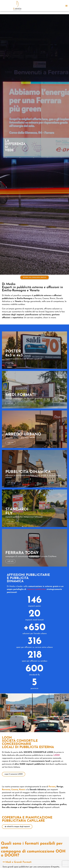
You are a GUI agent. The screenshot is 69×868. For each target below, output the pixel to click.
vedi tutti (10, 364)
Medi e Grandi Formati (18, 862)
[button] (66, 6)
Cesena (15, 790)
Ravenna (6, 790)
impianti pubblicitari (36, 589)
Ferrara (52, 787)
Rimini (22, 790)
